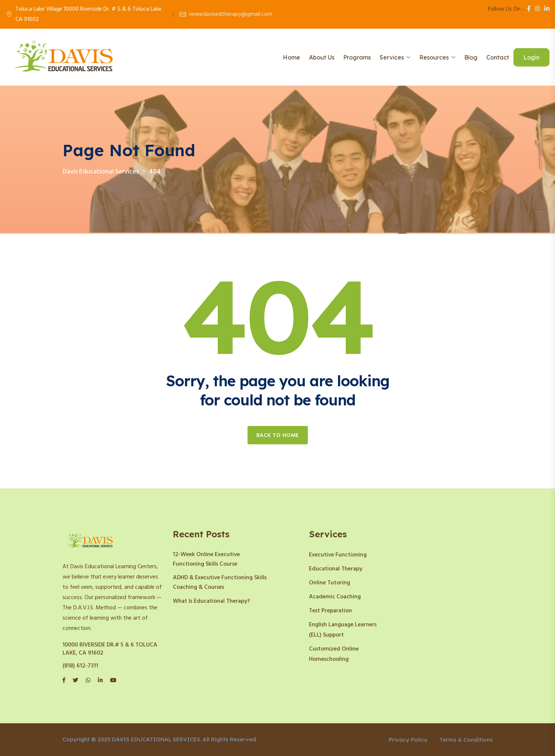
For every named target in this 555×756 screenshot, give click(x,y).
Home (291, 57)
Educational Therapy (336, 569)
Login (531, 57)
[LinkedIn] (547, 9)
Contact (498, 57)
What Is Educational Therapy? (211, 601)
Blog (471, 57)
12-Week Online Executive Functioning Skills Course (206, 559)
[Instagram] (537, 9)
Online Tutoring (330, 583)
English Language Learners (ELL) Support (343, 630)
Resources (434, 57)
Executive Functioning (338, 555)
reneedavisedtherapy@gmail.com (231, 14)
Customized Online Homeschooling (334, 654)
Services (392, 57)
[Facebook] (529, 9)
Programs (357, 57)
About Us (322, 57)
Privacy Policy (408, 740)
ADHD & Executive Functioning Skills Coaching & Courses (220, 583)
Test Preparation (330, 611)
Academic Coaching (335, 597)
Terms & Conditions (466, 740)
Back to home (278, 436)
